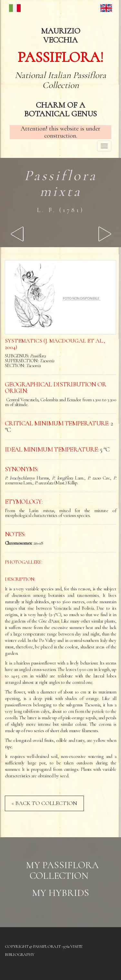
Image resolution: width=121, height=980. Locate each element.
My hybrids (60, 893)
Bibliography (20, 955)
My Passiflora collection (62, 870)
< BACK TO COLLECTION (44, 803)
